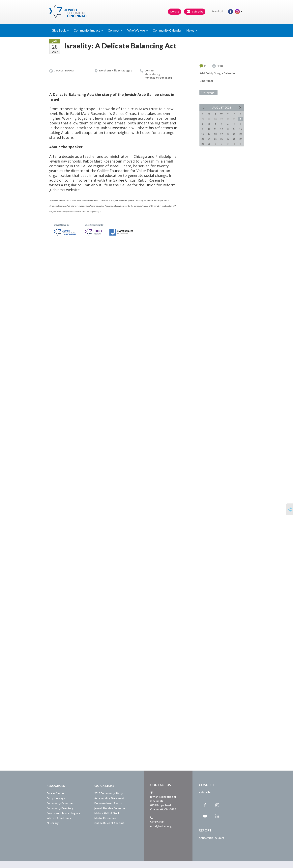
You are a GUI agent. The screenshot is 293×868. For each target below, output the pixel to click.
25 (215, 139)
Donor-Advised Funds (108, 803)
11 (215, 129)
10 (209, 129)
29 (241, 139)
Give (60, 30)
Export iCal (206, 81)
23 (203, 139)
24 (209, 139)
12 (221, 129)
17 (209, 134)
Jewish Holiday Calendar (110, 808)
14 (234, 129)
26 (221, 139)
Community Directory (60, 808)
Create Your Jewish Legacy (63, 813)
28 (234, 139)
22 (241, 134)
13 (228, 129)
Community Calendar (167, 30)
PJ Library (53, 823)
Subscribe (195, 12)
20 (228, 134)
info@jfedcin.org (161, 826)
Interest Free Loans (59, 818)
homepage (208, 92)
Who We (138, 30)
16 (203, 134)
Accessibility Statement (109, 798)
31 (209, 144)
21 (234, 134)
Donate (175, 12)
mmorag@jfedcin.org (158, 78)
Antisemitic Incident (212, 838)
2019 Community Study (109, 793)
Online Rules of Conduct (109, 823)
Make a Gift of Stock (107, 813)
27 (228, 139)
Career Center (55, 793)
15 (241, 129)
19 (221, 134)
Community (88, 30)
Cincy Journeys (56, 798)
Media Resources (105, 818)
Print (218, 66)
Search (217, 11)
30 (203, 144)
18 (215, 134)
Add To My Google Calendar (217, 73)
